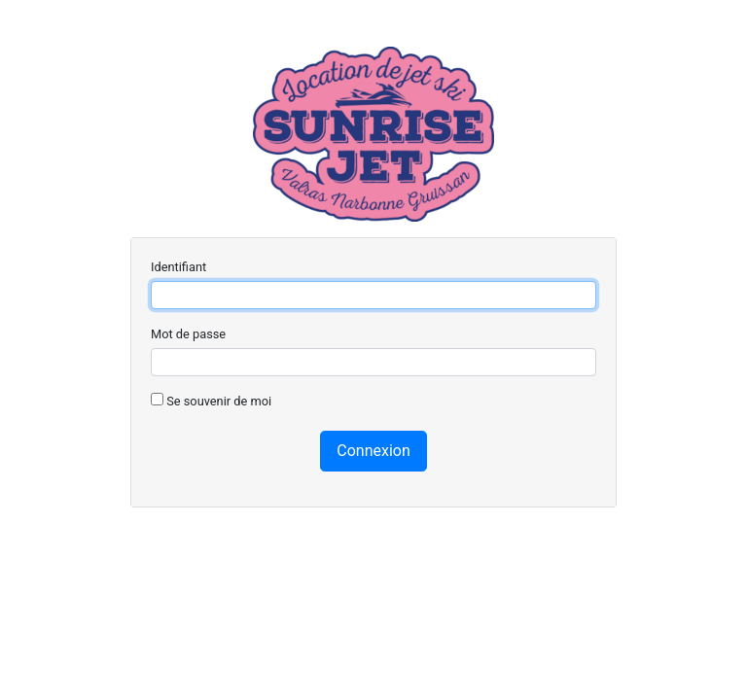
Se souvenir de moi (211, 401)
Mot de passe (188, 334)
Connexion (373, 451)
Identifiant (178, 267)
